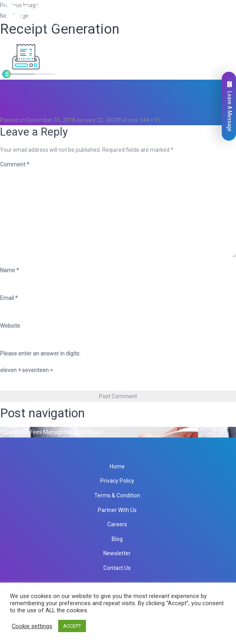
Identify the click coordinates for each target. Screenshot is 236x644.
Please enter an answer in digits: (40, 354)
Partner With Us (117, 510)
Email (9, 298)
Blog (117, 539)
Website (10, 326)
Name (10, 270)
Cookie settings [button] (32, 626)
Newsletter (117, 553)
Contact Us (117, 568)
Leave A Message (230, 106)
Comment (15, 164)
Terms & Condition (117, 495)
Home (117, 466)
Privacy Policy (117, 481)
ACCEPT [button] (72, 626)
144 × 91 (150, 120)
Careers (117, 524)
